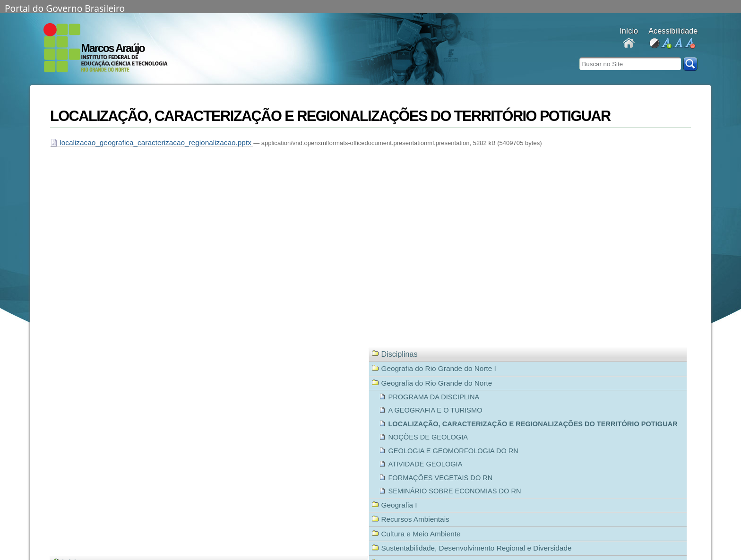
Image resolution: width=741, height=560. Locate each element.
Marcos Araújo (113, 48)
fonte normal (678, 44)
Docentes (629, 44)
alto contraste (654, 44)
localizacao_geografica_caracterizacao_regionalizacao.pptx (152, 142)
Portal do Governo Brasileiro (65, 8)
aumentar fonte (666, 44)
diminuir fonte (690, 44)
